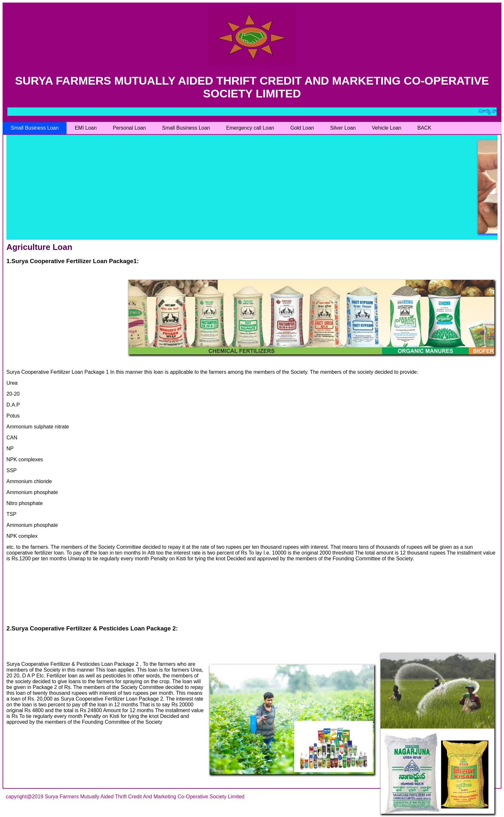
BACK (424, 128)
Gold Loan (302, 128)
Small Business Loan (35, 128)
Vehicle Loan (387, 128)
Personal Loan (129, 128)
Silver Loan (343, 128)
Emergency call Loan (250, 128)
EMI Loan (85, 128)
